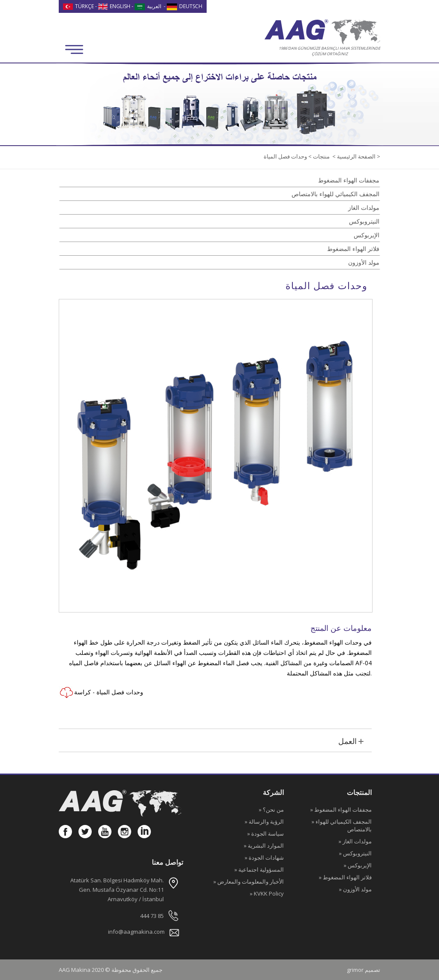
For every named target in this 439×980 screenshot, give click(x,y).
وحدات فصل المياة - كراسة (101, 693)
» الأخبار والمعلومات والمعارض (249, 881)
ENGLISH (114, 6)
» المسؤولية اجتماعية (259, 869)
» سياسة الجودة (266, 834)
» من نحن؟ (271, 810)
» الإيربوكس (358, 865)
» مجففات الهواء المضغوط (341, 810)
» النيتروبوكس (355, 853)
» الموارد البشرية (264, 846)
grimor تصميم (364, 970)
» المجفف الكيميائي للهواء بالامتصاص (342, 825)
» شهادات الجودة (264, 857)
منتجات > (318, 156)
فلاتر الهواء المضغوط (353, 249)
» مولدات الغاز (355, 841)
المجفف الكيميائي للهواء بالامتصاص (335, 194)
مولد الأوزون (364, 262)
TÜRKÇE (78, 6)
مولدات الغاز (364, 208)
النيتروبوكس (364, 221)
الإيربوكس (367, 235)
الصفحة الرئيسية (356, 156)
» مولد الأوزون (355, 889)
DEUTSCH (185, 6)
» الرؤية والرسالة (264, 822)
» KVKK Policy (267, 893)
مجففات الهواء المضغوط (349, 180)
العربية (148, 6)
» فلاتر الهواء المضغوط (345, 877)
